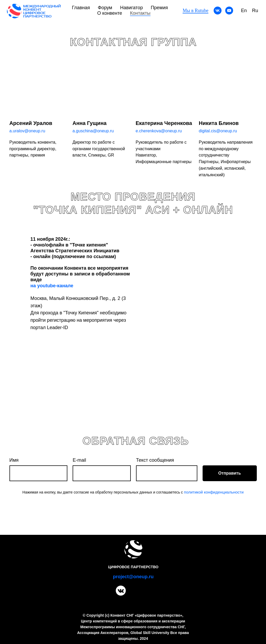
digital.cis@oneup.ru (218, 131)
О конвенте (110, 13)
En (244, 11)
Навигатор (131, 8)
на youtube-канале (52, 286)
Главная (81, 8)
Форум (105, 8)
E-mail (79, 460)
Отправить (230, 473)
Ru (255, 11)
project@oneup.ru (133, 577)
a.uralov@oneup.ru (27, 131)
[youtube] (229, 11)
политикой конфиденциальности (214, 492)
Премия (159, 8)
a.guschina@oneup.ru (93, 131)
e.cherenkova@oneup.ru (159, 131)
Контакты (140, 13)
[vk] (218, 11)
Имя (14, 460)
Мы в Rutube (195, 11)
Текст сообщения (155, 460)
